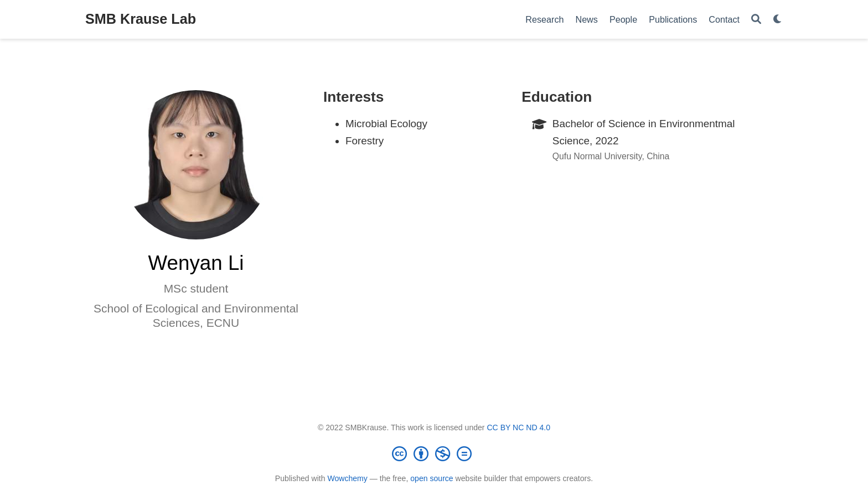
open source (432, 478)
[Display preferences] (778, 20)
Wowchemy (347, 478)
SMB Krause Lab (141, 19)
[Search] (756, 20)
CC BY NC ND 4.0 (518, 427)
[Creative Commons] (434, 453)
